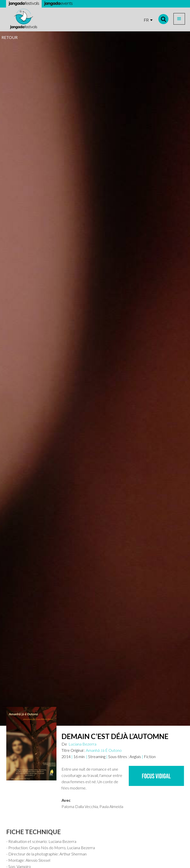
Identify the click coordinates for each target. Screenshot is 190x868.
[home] (22, 19)
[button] (179, 19)
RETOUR (10, 37)
